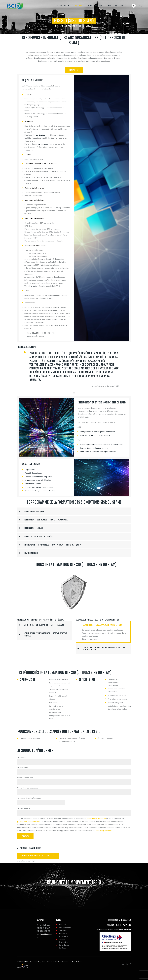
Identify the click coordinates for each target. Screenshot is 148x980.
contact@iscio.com (104, 830)
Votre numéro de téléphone (29, 797)
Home (58, 26)
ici (29, 183)
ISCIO (26, 961)
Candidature (64, 944)
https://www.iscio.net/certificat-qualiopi (114, 929)
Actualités (63, 930)
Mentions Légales (37, 961)
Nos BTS (66, 26)
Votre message (24, 808)
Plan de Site (77, 961)
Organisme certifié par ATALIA (119, 924)
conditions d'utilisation (96, 818)
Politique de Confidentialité (58, 961)
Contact (62, 947)
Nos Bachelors (65, 927)
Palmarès (33, 286)
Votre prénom (23, 767)
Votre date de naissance (28, 787)
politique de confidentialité (29, 821)
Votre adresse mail (25, 777)
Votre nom (22, 757)
